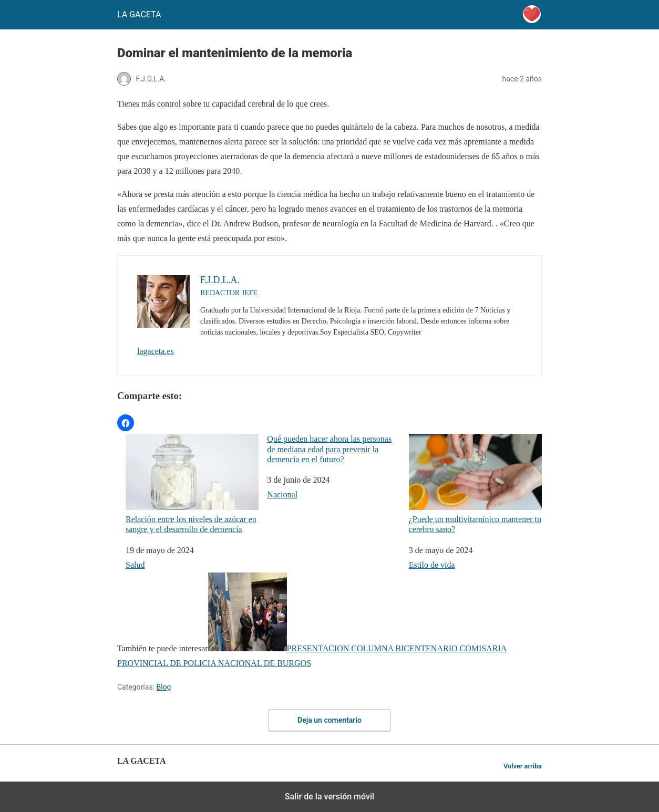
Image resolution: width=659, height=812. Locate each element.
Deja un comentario (329, 720)
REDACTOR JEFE (229, 293)
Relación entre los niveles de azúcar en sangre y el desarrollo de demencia (192, 484)
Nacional (282, 495)
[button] (126, 423)
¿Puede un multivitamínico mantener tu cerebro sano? (475, 484)
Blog (164, 687)
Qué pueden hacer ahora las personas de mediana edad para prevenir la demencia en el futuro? (329, 449)
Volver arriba (523, 766)
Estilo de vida (432, 565)
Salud (135, 565)
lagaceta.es (156, 351)
